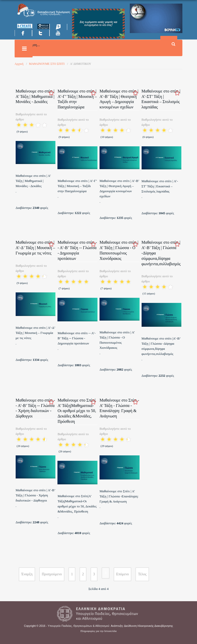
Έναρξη (27, 574)
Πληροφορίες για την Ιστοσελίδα (99, 631)
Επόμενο (122, 574)
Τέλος (142, 574)
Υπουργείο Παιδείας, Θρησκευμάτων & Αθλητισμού (78, 626)
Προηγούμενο (52, 574)
